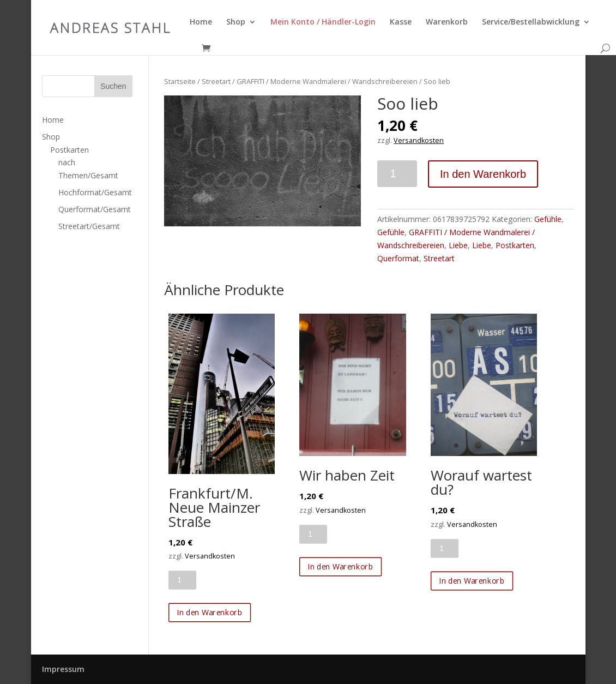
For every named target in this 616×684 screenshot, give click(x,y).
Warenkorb (447, 22)
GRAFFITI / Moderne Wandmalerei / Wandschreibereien (327, 81)
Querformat (398, 258)
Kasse (401, 22)
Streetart (216, 81)
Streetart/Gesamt (89, 226)
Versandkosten (419, 140)
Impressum (63, 669)
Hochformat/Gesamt (95, 192)
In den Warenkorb (483, 174)
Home (201, 22)
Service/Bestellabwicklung (531, 22)
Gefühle (548, 219)
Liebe (458, 245)
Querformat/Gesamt (95, 209)
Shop (236, 22)
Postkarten (515, 245)
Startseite (180, 81)
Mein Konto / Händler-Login (323, 22)
